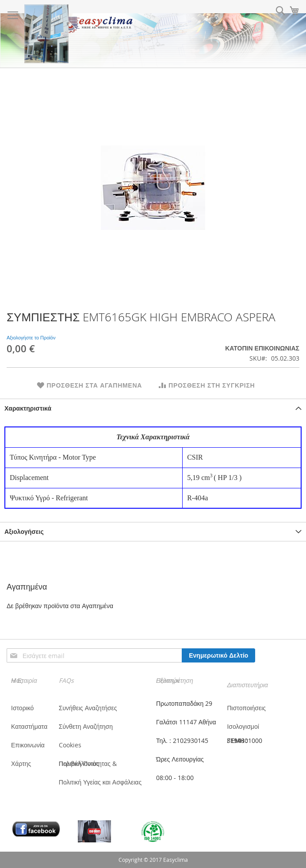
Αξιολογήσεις (24, 531)
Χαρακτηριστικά (28, 408)
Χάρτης (21, 763)
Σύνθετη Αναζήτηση (86, 726)
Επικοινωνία (28, 745)
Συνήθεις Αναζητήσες (88, 708)
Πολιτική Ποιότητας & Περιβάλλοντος (88, 763)
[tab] (153, 408)
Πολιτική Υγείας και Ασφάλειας (100, 782)
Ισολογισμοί (243, 726)
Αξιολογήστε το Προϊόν (31, 337)
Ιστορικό (22, 708)
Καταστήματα (29, 726)
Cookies (70, 745)
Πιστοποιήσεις (246, 708)
